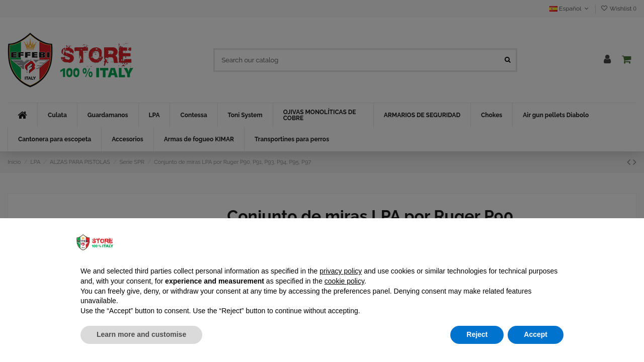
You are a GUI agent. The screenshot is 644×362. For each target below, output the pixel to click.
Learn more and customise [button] (141, 334)
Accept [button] (536, 334)
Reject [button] (477, 334)
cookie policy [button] (344, 281)
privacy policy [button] (341, 271)
